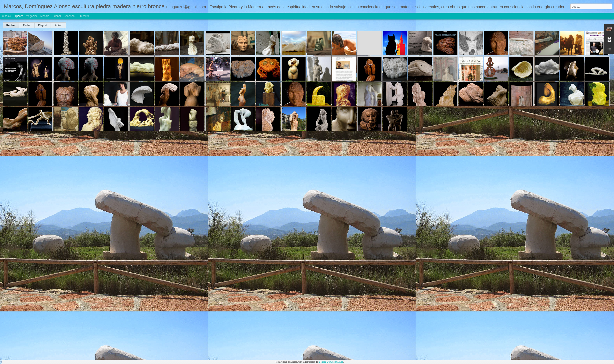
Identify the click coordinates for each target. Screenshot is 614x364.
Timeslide (84, 16)
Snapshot (70, 16)
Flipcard (18, 16)
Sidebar (56, 16)
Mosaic (45, 16)
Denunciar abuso (335, 362)
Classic (6, 16)
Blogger (322, 362)
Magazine (32, 16)
